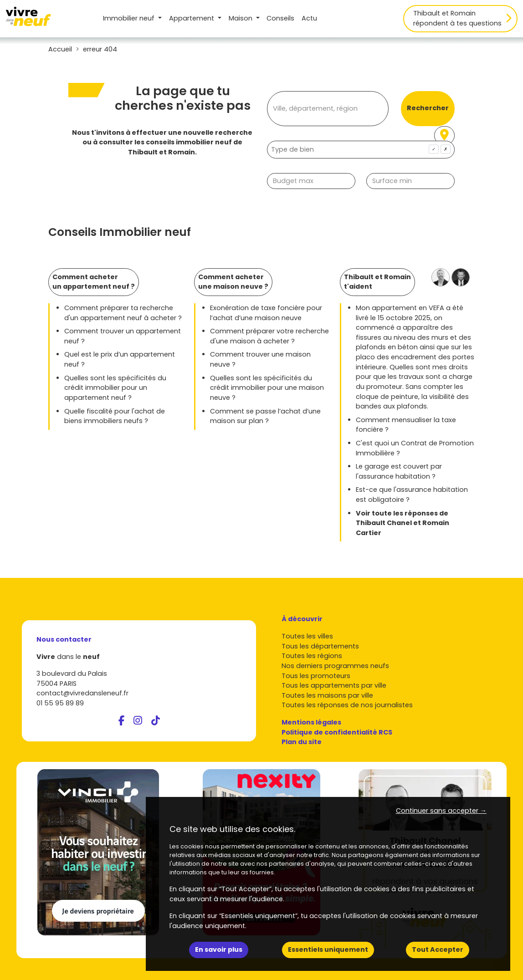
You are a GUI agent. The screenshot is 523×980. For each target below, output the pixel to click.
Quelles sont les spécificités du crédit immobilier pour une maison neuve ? (267, 388)
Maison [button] (241, 18)
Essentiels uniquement (328, 949)
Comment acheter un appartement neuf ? (94, 282)
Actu (309, 18)
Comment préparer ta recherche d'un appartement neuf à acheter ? (123, 313)
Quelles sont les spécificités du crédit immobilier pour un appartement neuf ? (115, 388)
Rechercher (428, 108)
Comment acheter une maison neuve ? (233, 282)
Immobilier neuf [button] (130, 18)
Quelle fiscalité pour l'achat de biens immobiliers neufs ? (115, 416)
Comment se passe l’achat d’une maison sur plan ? (265, 416)
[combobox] (361, 150)
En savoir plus (219, 949)
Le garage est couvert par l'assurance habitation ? (399, 471)
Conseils (280, 18)
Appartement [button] (192, 18)
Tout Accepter (438, 949)
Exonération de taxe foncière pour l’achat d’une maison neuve (266, 313)
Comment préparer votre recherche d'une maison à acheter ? (269, 336)
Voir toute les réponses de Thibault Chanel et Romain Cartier (403, 523)
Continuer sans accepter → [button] (441, 811)
